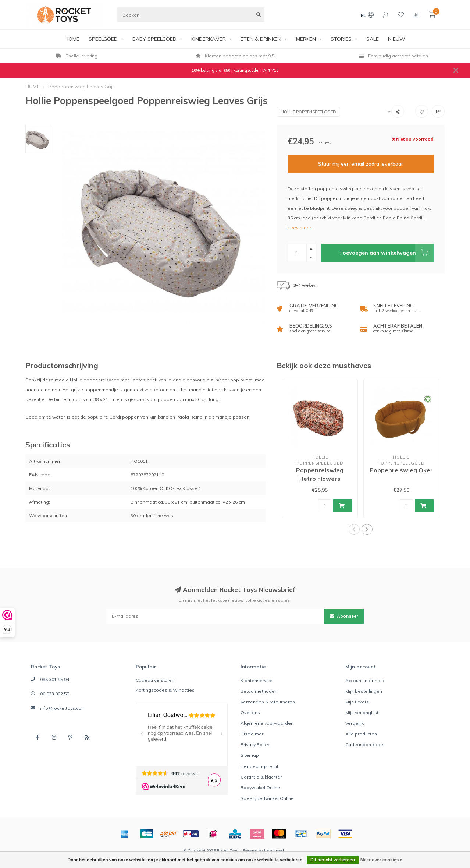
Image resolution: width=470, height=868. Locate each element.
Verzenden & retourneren (268, 702)
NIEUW (397, 39)
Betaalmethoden (259, 691)
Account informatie (366, 680)
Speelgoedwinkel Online (267, 798)
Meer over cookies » (382, 860)
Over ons (250, 712)
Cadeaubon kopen (366, 744)
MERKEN (306, 39)
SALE (373, 39)
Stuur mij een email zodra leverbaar (361, 164)
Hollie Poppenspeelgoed (308, 112)
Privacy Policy (255, 744)
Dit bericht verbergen (333, 860)
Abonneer (344, 616)
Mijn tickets (357, 702)
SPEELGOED (103, 39)
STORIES (341, 39)
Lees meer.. (300, 228)
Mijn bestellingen (364, 691)
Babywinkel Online (260, 788)
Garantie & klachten (262, 777)
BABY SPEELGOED (154, 39)
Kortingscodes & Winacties (165, 690)
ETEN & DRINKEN (261, 39)
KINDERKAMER (209, 39)
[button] (354, 529)
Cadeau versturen (155, 680)
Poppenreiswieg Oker (401, 470)
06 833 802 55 (55, 694)
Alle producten (361, 734)
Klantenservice (257, 680)
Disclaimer (252, 734)
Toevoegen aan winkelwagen (386, 253)
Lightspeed (274, 851)
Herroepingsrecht (259, 766)
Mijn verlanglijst (362, 712)
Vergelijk (355, 723)
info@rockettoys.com (63, 708)
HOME (72, 39)
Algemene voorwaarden (267, 723)
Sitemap (250, 755)
